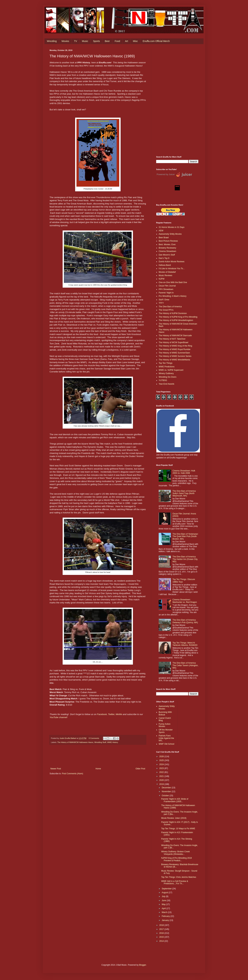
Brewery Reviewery (167, 248)
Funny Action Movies (165, 725)
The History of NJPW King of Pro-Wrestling (178, 317)
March (165, 912)
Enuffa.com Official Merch (156, 41)
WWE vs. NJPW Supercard (171, 370)
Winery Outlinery (166, 373)
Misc (135, 41)
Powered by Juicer (166, 174)
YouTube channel (58, 717)
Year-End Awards (166, 384)
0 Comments (94, 738)
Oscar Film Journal (167, 286)
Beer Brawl (164, 238)
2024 (162, 764)
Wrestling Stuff (100, 742)
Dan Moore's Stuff (167, 255)
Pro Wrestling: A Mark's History (173, 296)
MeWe (119, 714)
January (166, 920)
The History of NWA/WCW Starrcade (175, 336)
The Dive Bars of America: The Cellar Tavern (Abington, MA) (185, 665)
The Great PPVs (166, 310)
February (166, 916)
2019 (162, 784)
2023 (162, 768)
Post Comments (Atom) (72, 774)
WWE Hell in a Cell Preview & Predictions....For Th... (175, 882)
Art (127, 41)
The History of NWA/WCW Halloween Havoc (75, 742)
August (165, 893)
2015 (162, 937)
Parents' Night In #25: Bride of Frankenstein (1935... (175, 800)
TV (75, 41)
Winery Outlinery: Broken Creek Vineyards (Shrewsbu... (176, 853)
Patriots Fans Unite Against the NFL (166, 738)
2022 (162, 772)
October (166, 796)
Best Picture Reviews (168, 241)
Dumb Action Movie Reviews (172, 262)
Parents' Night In (166, 293)
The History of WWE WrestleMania (174, 360)
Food (117, 41)
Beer (107, 41)
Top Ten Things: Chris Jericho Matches (179, 877)
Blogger (143, 965)
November (167, 792)
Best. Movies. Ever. (167, 244)
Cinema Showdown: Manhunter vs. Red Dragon (185, 601)
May (164, 904)
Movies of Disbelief (167, 272)
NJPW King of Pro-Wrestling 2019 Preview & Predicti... (177, 859)
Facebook (102, 714)
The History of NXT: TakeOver (172, 339)
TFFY (161, 303)
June (164, 900)
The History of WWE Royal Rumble (174, 349)
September (167, 889)
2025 (162, 760)
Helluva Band (165, 265)
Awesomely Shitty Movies (170, 234)
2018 (162, 925)
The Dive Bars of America (170, 307)
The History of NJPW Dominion (173, 313)
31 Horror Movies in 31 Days (172, 227)
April (164, 908)
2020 (162, 780)
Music (85, 41)
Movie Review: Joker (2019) (174, 818)
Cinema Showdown (167, 251)
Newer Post (56, 769)
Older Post (140, 769)
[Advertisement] (177, 100)
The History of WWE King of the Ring (175, 346)
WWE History (113, 742)
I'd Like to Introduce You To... (172, 269)
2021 (162, 776)
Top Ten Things (166, 363)
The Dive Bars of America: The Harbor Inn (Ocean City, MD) (185, 559)
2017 (162, 929)
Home (98, 769)
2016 (162, 933)
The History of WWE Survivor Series (175, 356)
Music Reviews (165, 275)
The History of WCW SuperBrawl (173, 342)
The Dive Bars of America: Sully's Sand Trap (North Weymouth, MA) (184, 493)
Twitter (111, 714)
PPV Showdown (166, 289)
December (167, 788)
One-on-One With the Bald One (173, 282)
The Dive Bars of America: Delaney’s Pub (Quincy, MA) (185, 621)
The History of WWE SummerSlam (174, 353)
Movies (65, 41)
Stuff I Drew (164, 300)
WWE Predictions (167, 367)
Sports (96, 41)
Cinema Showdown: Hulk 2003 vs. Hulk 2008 (184, 472)
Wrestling (52, 41)
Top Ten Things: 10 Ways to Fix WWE (178, 829)
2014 (162, 941)
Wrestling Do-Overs (167, 377)
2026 (162, 756)
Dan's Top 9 (164, 258)
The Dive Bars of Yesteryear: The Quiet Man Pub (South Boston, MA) (185, 536)
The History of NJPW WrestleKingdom (176, 320)
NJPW (162, 279)
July (164, 896)
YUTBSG (163, 380)
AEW (161, 231)
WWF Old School (166, 744)
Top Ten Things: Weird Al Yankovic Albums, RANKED (185, 644)
